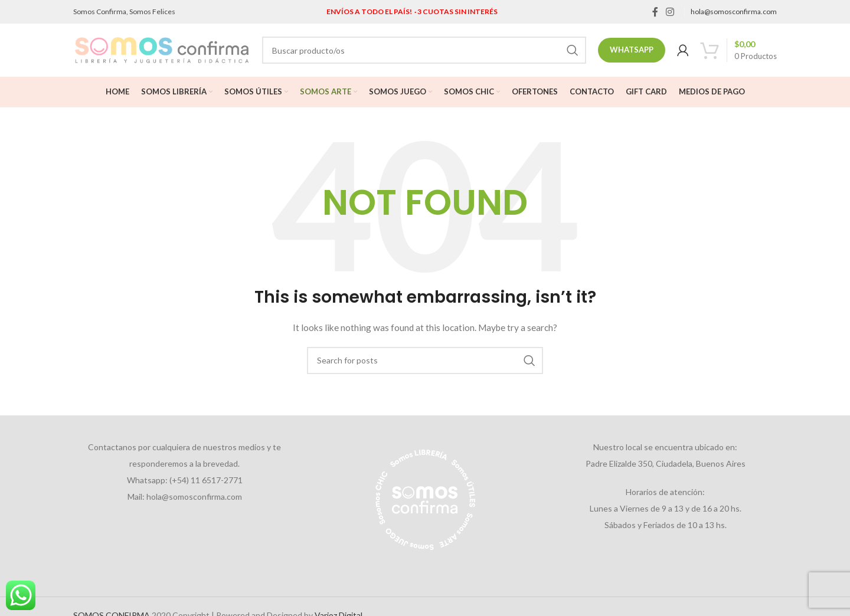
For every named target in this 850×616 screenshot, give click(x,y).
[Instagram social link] (670, 12)
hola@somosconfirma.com (734, 12)
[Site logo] (162, 49)
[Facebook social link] (655, 12)
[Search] (424, 50)
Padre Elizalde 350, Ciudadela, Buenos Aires (666, 463)
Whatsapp (632, 50)
